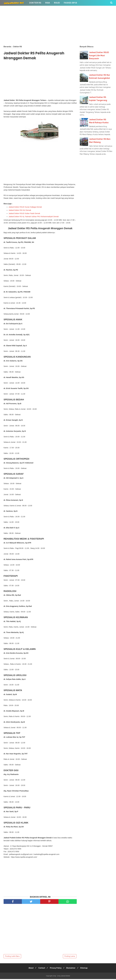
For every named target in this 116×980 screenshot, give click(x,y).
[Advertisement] (58, 25)
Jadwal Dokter (65, 977)
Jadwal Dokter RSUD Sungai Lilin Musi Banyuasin (99, 55)
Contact (41, 969)
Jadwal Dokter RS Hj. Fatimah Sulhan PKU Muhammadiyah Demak (34, 217)
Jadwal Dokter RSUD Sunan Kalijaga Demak (25, 207)
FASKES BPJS (70, 3)
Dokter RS (35, 3)
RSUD (57, 3)
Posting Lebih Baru (12, 957)
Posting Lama (70, 957)
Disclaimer (71, 969)
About (30, 969)
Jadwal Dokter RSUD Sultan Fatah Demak (24, 214)
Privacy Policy (56, 969)
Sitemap (85, 969)
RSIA (48, 3)
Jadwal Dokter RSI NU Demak (20, 211)
